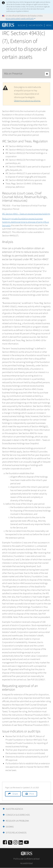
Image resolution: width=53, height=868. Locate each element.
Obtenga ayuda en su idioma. (27, 101)
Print (32, 794)
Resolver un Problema (17, 821)
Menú (49, 25)
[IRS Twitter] (10, 843)
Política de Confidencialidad (26, 859)
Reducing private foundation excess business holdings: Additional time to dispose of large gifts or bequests (26, 222)
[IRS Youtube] (26, 843)
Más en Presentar (26, 74)
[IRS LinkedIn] (21, 843)
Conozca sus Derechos (18, 815)
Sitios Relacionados (16, 833)
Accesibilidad (26, 863)
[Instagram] (15, 843)
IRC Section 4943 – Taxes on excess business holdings (26, 214)
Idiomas (10, 827)
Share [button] (15, 794)
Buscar (22, 25)
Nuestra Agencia (14, 809)
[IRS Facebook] (5, 843)
